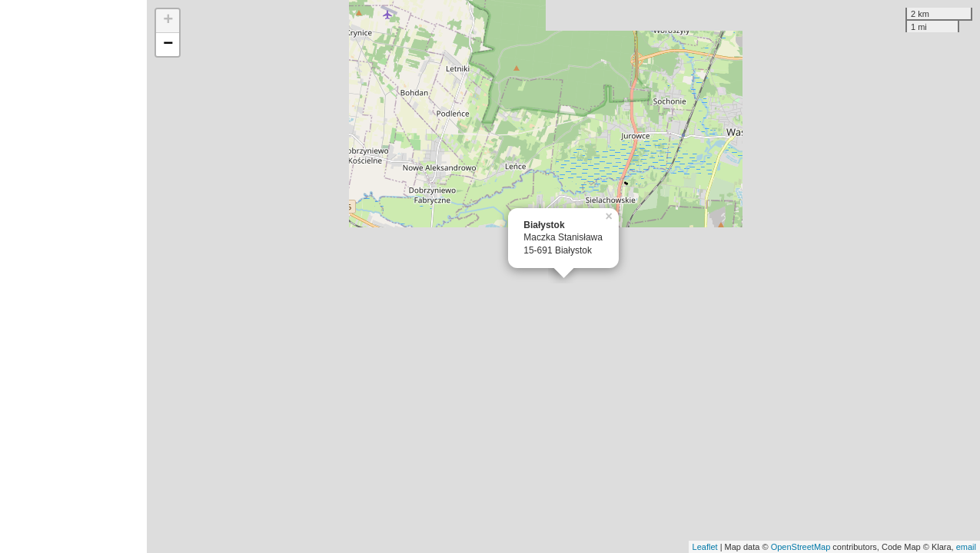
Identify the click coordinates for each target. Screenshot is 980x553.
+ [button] (168, 21)
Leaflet (705, 547)
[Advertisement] (73, 276)
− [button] (168, 45)
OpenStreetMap (801, 547)
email (966, 547)
